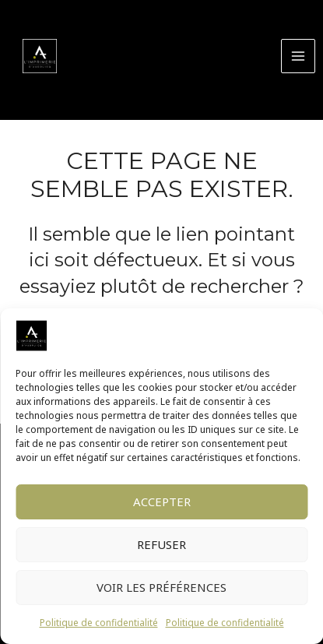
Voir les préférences (161, 587)
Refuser (161, 544)
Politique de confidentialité (99, 623)
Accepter (162, 501)
